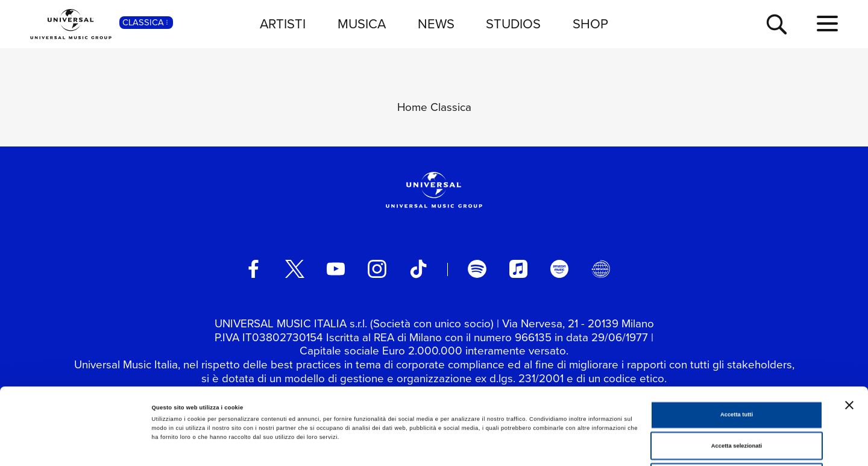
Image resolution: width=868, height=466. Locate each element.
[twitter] (295, 269)
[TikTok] (418, 269)
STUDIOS (513, 24)
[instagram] (377, 269)
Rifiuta (736, 400)
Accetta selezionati (737, 370)
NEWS (436, 24)
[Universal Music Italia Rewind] (600, 269)
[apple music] (518, 269)
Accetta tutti (737, 338)
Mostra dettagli (502, 446)
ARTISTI (283, 24)
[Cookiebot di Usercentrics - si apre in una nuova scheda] (78, 446)
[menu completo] (827, 24)
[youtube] (336, 269)
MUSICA (362, 24)
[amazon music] (559, 269)
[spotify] (477, 269)
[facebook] (253, 269)
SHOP (590, 24)
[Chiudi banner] (849, 329)
